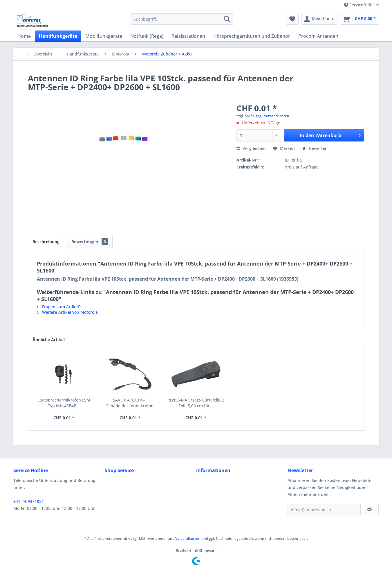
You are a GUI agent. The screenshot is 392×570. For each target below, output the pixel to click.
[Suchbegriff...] (182, 19)
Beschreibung (46, 242)
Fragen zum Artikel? (59, 307)
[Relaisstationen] (188, 36)
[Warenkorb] (360, 19)
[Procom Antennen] (318, 36)
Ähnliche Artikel (49, 339)
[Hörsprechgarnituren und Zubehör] (252, 36)
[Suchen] (227, 19)
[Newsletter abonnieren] (370, 510)
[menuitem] (182, 19)
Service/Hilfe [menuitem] (360, 5)
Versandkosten (188, 538)
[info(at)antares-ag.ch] (324, 510)
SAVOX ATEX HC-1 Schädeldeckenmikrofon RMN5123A (130, 403)
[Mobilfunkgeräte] (104, 36)
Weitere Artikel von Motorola (67, 312)
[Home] (24, 36)
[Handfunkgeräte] (58, 36)
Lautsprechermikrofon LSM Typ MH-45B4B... (64, 403)
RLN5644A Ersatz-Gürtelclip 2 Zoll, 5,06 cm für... (196, 403)
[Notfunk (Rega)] (147, 36)
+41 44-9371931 (29, 501)
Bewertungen (90, 242)
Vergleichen (251, 148)
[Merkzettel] (292, 19)
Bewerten (315, 148)
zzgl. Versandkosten (273, 116)
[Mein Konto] (319, 19)
